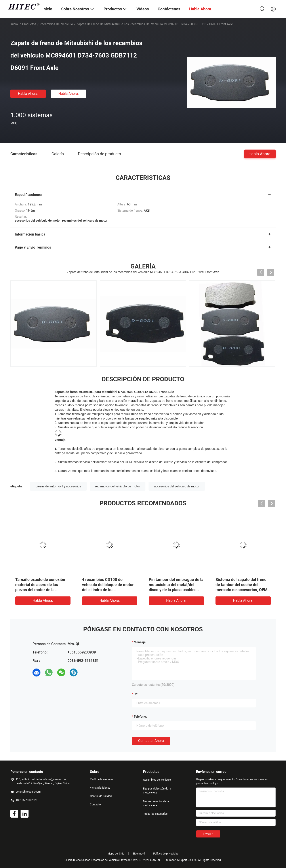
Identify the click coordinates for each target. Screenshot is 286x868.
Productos (29, 24)
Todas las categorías (155, 814)
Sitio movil (139, 854)
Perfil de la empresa (102, 779)
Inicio (14, 24)
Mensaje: (140, 642)
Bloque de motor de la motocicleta (156, 803)
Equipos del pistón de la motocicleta (157, 791)
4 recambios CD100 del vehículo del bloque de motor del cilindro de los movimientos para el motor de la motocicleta (109, 590)
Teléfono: (140, 717)
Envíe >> (208, 834)
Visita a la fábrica (100, 788)
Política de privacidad (166, 854)
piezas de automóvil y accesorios (58, 486)
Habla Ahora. (28, 94)
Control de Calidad (101, 796)
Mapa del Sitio (116, 854)
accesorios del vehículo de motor (177, 486)
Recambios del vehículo (56, 24)
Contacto (95, 805)
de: (136, 694)
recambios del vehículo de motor (118, 486)
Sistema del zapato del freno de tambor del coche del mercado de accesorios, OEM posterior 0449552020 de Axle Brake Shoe (243, 590)
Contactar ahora (151, 741)
